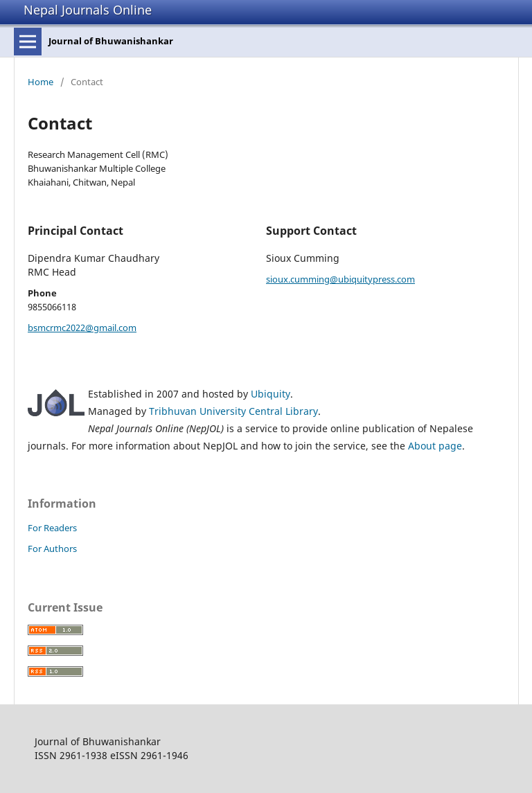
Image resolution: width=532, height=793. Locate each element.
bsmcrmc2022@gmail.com (82, 328)
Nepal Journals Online (88, 10)
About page (435, 446)
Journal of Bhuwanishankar (111, 41)
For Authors (52, 549)
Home (41, 82)
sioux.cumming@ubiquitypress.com (340, 279)
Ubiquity (271, 394)
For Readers (52, 528)
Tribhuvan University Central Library (233, 411)
